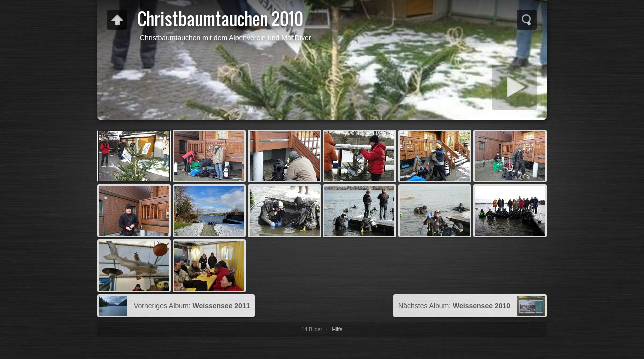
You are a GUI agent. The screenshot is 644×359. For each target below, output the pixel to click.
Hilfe (337, 329)
